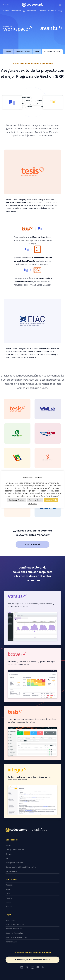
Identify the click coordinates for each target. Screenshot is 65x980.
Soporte (52, 11)
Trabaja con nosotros (15, 850)
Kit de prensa (11, 871)
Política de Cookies (14, 929)
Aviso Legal (11, 920)
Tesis (8, 893)
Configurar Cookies (17, 500)
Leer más (32, 504)
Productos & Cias (23, 52)
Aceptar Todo (51, 500)
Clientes (42, 11)
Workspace (30, 11)
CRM (37, 52)
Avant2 (8, 52)
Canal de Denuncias (14, 933)
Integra (9, 898)
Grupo (6, 11)
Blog (60, 11)
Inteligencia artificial (14, 863)
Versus (8, 902)
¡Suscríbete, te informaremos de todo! (33, 960)
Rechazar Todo (35, 500)
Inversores (16, 11)
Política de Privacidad (15, 924)
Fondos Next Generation (16, 937)
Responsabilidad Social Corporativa (21, 867)
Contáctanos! (32, 544)
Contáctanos (11, 942)
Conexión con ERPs (52, 52)
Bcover (9, 907)
